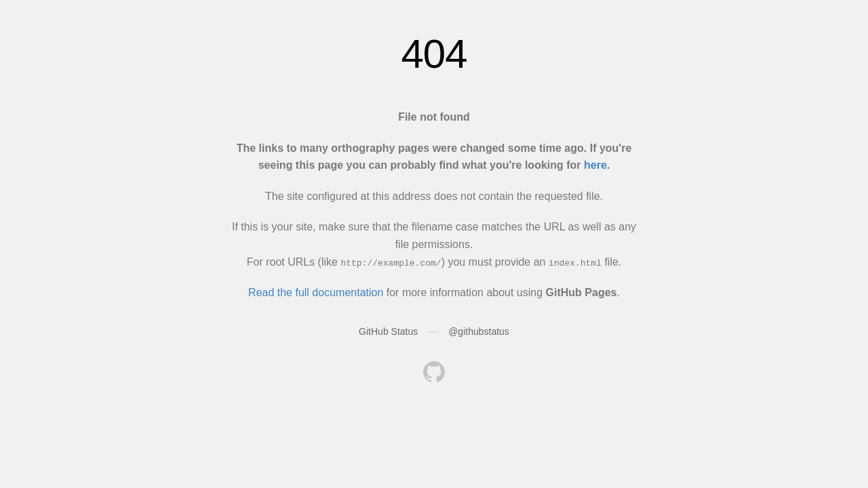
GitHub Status (388, 331)
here (595, 165)
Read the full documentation (316, 292)
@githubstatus (479, 331)
